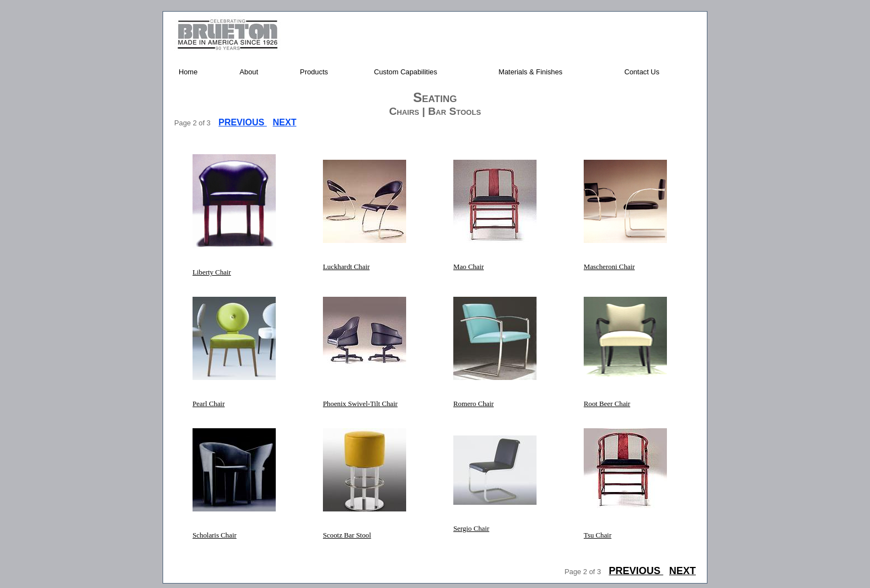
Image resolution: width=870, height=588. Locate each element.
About (249, 72)
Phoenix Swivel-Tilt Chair (360, 404)
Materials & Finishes (531, 72)
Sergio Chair (471, 529)
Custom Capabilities (406, 72)
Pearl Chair (209, 404)
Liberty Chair (212, 272)
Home (188, 72)
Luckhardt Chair (346, 267)
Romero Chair (474, 404)
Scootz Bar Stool (347, 535)
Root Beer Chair (607, 404)
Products (314, 72)
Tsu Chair (598, 535)
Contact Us (642, 72)
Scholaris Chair (214, 535)
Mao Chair (469, 267)
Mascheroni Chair (609, 267)
